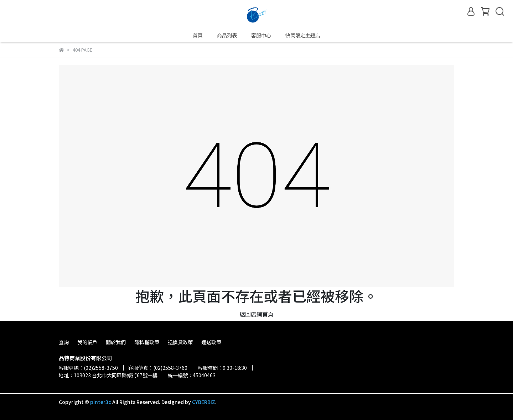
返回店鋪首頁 (256, 314)
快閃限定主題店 (303, 35)
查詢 (64, 342)
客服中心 (261, 35)
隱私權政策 (147, 342)
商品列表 (227, 35)
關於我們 (116, 342)
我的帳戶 (87, 342)
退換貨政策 (180, 342)
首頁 (198, 35)
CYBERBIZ (204, 402)
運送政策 (211, 342)
